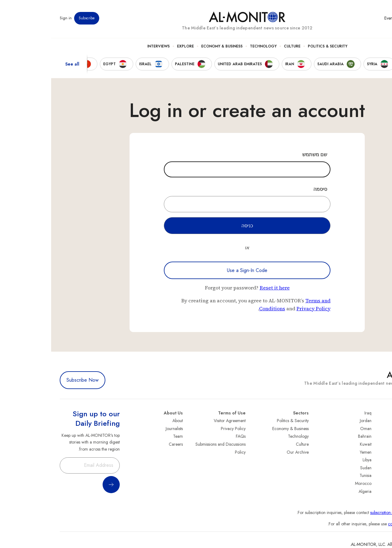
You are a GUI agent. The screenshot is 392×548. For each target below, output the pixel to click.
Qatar (378, 475)
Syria (379, 491)
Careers (125, 444)
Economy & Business (171, 46)
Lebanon (376, 483)
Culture (241, 46)
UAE (380, 444)
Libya (316, 460)
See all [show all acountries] (21, 64)
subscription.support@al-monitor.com (351, 512)
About (126, 421)
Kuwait (315, 444)
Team (127, 436)
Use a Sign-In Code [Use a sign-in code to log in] (196, 270)
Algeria (314, 491)
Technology (212, 46)
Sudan (315, 468)
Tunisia (314, 475)
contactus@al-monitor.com (360, 524)
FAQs (190, 436)
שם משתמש (264, 154)
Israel (379, 452)
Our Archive (247, 452)
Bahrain (314, 436)
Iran (380, 436)
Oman (315, 429)
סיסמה (269, 189)
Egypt (379, 468)
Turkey (378, 421)
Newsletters (359, 18)
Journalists (123, 429)
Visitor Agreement (179, 421)
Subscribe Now (31, 380)
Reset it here (224, 288)
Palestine (376, 460)
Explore (134, 46)
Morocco (312, 483)
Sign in (15, 18)
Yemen (315, 452)
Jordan (315, 421)
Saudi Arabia (372, 429)
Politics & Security (276, 46)
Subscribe (36, 18)
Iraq (317, 413)
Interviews (107, 46)
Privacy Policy (262, 308)
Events (339, 18)
